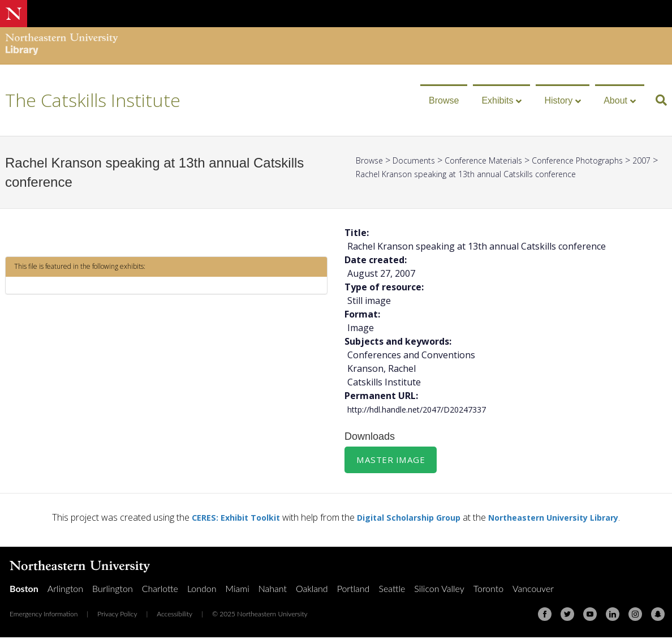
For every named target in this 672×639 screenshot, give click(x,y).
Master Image (392, 461)
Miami (238, 590)
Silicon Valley (439, 590)
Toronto (488, 590)
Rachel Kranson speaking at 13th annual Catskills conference (508, 174)
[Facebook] (545, 616)
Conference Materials (497, 160)
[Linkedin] (613, 616)
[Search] (657, 100)
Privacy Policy (117, 616)
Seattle (392, 590)
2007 (366, 174)
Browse (444, 100)
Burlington (113, 590)
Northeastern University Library (564, 519)
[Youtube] (590, 616)
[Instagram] (635, 616)
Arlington (65, 590)
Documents (421, 160)
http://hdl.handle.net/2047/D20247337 (428, 409)
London (202, 590)
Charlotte (160, 590)
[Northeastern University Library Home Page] (62, 46)
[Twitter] (567, 616)
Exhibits (497, 100)
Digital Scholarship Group (405, 519)
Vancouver (533, 590)
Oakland (312, 590)
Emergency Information (44, 616)
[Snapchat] (658, 616)
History (558, 100)
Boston (24, 590)
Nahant (273, 590)
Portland (354, 590)
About (615, 100)
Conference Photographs (602, 160)
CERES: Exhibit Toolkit (222, 519)
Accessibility (175, 616)
